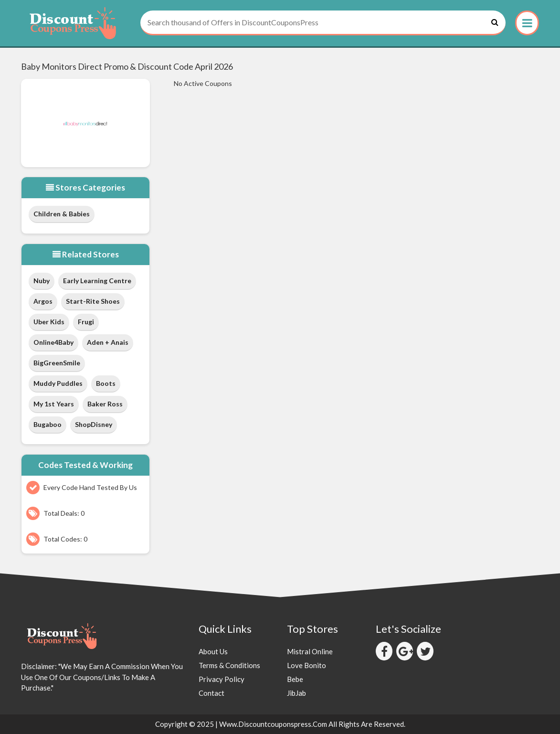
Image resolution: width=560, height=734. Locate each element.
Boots (106, 383)
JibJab (296, 693)
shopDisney (94, 424)
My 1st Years (54, 404)
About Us (213, 651)
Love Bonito (306, 665)
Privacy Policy (222, 679)
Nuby (42, 281)
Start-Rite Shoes (93, 301)
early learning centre (97, 281)
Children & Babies (62, 214)
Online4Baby (53, 342)
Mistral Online (310, 651)
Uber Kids (49, 322)
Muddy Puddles (58, 383)
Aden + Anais (108, 342)
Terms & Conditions (229, 665)
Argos (43, 301)
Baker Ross (105, 404)
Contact (211, 693)
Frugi (86, 322)
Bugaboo (48, 424)
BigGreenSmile (57, 363)
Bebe (295, 679)
